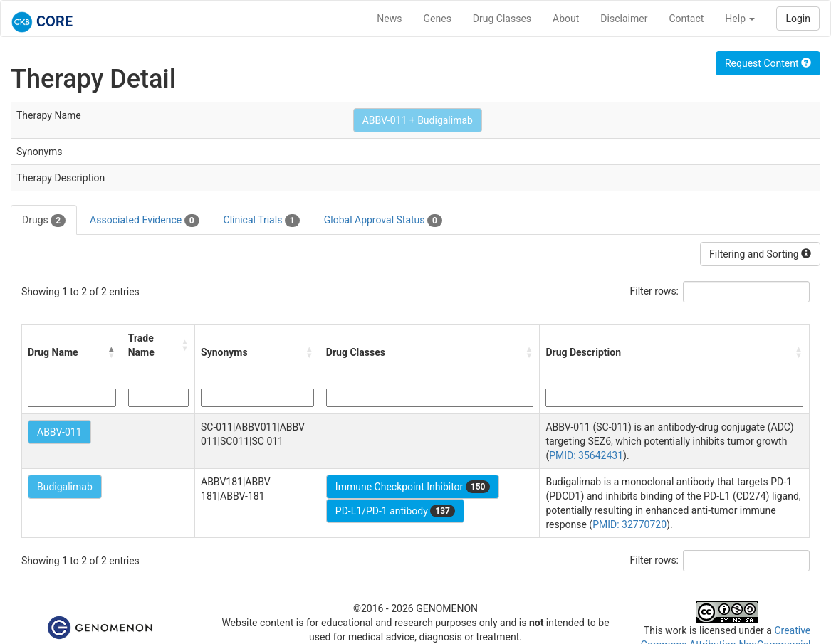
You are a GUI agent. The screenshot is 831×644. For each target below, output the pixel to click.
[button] (112, 352)
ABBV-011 (59, 432)
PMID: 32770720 (629, 524)
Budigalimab (65, 487)
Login (798, 19)
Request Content (768, 63)
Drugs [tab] (44, 221)
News (389, 19)
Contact (686, 19)
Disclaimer (624, 19)
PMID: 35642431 (586, 455)
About (566, 19)
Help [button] (740, 19)
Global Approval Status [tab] (383, 221)
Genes (438, 19)
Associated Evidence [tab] (144, 221)
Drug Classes (502, 19)
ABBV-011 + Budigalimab (418, 120)
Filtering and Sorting (760, 254)
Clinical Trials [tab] (262, 221)
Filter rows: (655, 291)
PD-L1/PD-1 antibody (395, 511)
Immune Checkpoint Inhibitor (413, 487)
